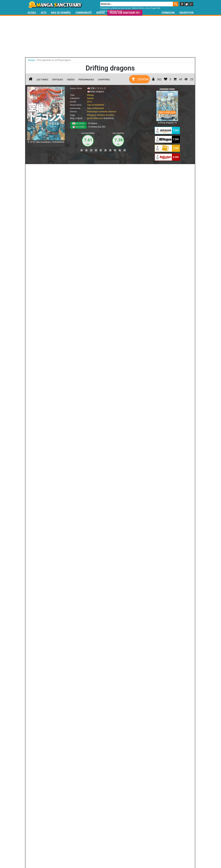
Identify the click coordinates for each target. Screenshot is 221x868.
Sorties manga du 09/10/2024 (46, 429)
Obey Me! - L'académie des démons (35, 758)
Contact (130, 856)
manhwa (128, 836)
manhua (136, 836)
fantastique (93, 112)
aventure (112, 112)
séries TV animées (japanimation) (159, 836)
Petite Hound (91, 755)
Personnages (86, 80)
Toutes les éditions (82, 717)
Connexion (168, 13)
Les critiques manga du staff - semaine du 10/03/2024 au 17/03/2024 (82, 432)
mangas (120, 836)
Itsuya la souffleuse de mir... (112, 11)
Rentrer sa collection (112, 856)
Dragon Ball (156, 8)
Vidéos (71, 80)
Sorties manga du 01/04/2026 (46, 391)
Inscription (186, 13)
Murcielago (110, 755)
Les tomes (42, 80)
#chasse (101, 115)
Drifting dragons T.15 (53, 212)
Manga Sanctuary (67, 836)
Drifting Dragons (42, 341)
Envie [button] (85, 169)
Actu (44, 13)
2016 (89, 102)
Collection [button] (51, 169)
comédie (103, 112)
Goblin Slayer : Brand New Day (72, 758)
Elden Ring (35, 792)
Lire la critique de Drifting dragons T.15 (49, 245)
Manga (55, 5)
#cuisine (110, 115)
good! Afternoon (95, 118)
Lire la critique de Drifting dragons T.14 (49, 294)
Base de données (61, 13)
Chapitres (104, 80)
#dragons (92, 115)
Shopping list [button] (69, 169)
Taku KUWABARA (96, 105)
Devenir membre (95, 856)
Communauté (84, 13)
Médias (101, 13)
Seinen (90, 98)
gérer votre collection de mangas (100, 839)
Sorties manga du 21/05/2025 (118, 391)
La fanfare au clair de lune (120, 8)
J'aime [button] (36, 169)
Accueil (32, 13)
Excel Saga (129, 755)
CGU (123, 856)
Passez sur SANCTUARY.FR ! (125, 13)
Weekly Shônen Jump (141, 8)
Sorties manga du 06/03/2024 (118, 429)
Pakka (110, 792)
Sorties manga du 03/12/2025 (82, 391)
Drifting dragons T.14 (53, 261)
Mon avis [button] (99, 169)
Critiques (58, 80)
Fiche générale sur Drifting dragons (54, 60)
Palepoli (129, 792)
